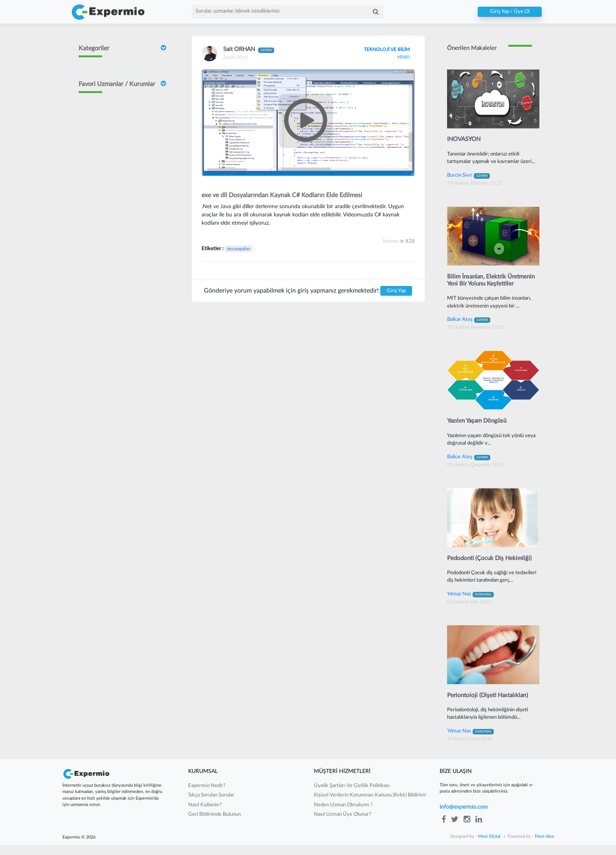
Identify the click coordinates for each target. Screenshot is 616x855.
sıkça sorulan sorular (211, 805)
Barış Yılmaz (115, 304)
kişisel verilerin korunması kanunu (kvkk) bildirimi (370, 805)
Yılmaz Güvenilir (120, 268)
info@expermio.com (464, 817)
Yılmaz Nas (470, 603)
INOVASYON (465, 140)
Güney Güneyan (120, 391)
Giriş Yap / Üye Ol (510, 12)
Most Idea (544, 846)
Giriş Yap (396, 291)
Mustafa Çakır (117, 360)
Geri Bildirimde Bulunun (214, 825)
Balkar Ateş (469, 328)
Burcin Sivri (114, 182)
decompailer (239, 249)
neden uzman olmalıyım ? (343, 815)
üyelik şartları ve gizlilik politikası (352, 795)
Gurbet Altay (116, 330)
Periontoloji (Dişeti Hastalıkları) (490, 705)
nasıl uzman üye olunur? (343, 825)
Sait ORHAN (116, 213)
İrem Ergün (114, 147)
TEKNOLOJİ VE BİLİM (384, 49)
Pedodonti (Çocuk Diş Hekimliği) (491, 568)
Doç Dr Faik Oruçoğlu (116, 113)
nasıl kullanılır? (205, 815)
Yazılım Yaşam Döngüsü (479, 430)
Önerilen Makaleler (473, 48)
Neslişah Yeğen (118, 243)
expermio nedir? (207, 795)
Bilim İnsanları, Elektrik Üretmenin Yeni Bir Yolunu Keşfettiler (483, 285)
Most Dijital (489, 846)
